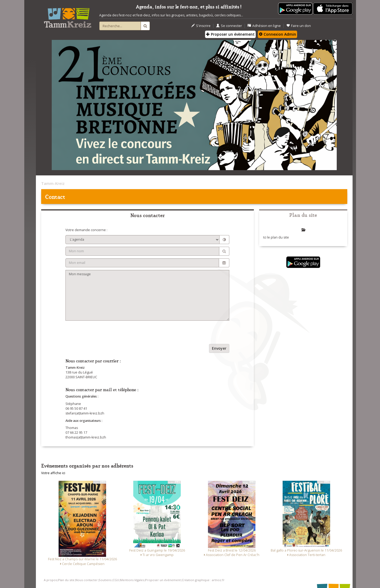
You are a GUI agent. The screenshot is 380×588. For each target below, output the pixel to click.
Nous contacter (87, 580)
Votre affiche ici (53, 473)
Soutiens (105, 580)
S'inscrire (201, 26)
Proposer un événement (163, 580)
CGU (116, 580)
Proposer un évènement (230, 34)
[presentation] (106, 334)
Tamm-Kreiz (53, 183)
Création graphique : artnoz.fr (203, 580)
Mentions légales (132, 580)
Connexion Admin (277, 34)
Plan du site (66, 580)
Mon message (147, 295)
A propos (50, 580)
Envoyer (219, 348)
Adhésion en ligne (264, 26)
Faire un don (299, 26)
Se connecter (229, 26)
